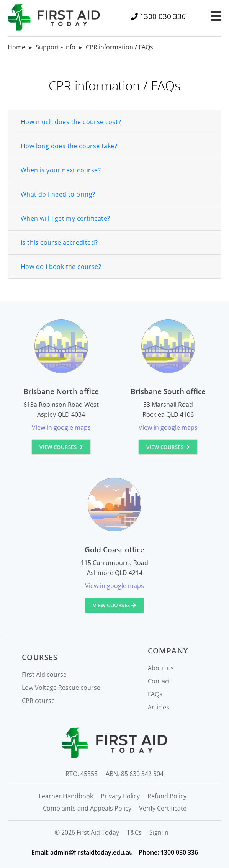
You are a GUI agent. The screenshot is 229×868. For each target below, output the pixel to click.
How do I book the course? (61, 267)
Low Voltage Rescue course (61, 688)
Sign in (159, 832)
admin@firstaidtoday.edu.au (92, 852)
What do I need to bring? (58, 194)
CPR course (38, 701)
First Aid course (44, 675)
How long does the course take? (69, 146)
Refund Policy (167, 796)
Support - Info (56, 47)
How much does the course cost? (71, 122)
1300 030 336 (163, 16)
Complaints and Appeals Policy (87, 808)
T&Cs (134, 832)
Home (16, 47)
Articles (159, 707)
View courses (61, 447)
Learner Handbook (66, 796)
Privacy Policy (120, 796)
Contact (159, 681)
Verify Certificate (163, 808)
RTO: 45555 (82, 774)
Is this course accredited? (59, 242)
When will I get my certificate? (65, 218)
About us (161, 668)
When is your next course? (61, 170)
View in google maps (61, 427)
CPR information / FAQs (119, 47)
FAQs (155, 694)
